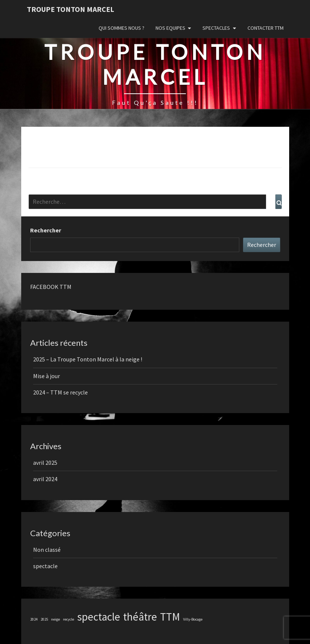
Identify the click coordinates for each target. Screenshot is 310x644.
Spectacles (216, 28)
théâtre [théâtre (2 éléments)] (140, 617)
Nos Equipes (170, 28)
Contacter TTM (266, 28)
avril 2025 (45, 463)
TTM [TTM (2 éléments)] (170, 617)
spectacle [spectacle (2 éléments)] (99, 617)
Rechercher (46, 230)
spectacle (45, 566)
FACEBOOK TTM (51, 287)
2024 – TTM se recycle (60, 392)
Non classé (47, 550)
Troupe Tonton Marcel (71, 9)
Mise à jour (47, 376)
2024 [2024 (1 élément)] (34, 619)
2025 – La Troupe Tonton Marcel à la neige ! (88, 359)
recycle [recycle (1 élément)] (68, 619)
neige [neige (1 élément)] (55, 619)
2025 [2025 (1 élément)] (44, 619)
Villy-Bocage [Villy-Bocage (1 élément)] (193, 619)
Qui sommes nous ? (122, 28)
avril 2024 (45, 479)
